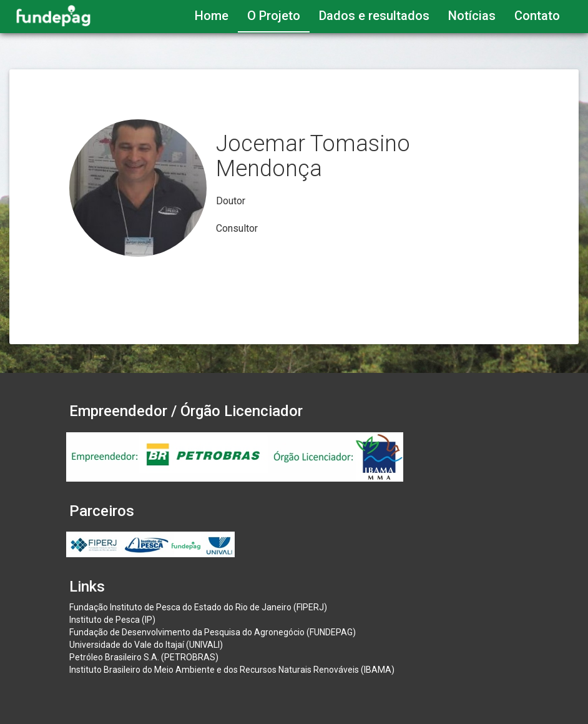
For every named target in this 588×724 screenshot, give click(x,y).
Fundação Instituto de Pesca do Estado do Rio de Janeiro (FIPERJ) (198, 607)
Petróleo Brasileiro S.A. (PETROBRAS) (144, 657)
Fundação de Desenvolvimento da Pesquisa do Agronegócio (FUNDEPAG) (213, 632)
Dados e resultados (374, 16)
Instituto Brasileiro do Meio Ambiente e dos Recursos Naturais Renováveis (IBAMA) (232, 670)
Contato (537, 16)
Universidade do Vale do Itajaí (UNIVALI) (146, 645)
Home (212, 16)
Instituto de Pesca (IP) (112, 620)
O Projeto (274, 16)
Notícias (472, 16)
